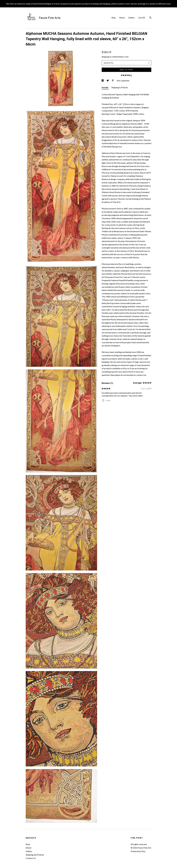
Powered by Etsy (138, 851)
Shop (114, 18)
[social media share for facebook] (103, 81)
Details (105, 87)
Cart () (141, 18)
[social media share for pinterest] (113, 81)
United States (118, 57)
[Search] (150, 18)
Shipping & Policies (120, 87)
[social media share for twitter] (108, 81)
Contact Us (31, 858)
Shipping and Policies (35, 855)
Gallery (131, 18)
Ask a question (123, 81)
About (122, 18)
